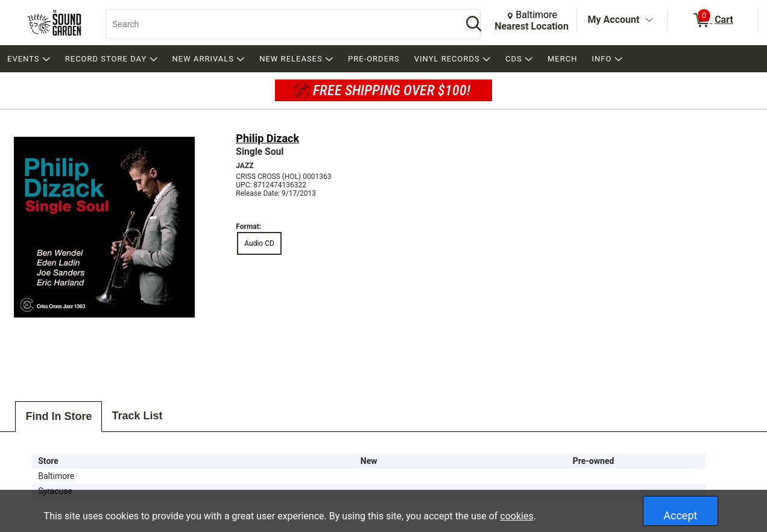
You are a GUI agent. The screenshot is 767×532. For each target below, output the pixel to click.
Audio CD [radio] (259, 243)
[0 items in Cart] (712, 20)
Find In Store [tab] (58, 416)
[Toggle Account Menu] (649, 20)
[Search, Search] (278, 24)
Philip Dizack (267, 138)
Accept (680, 515)
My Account (614, 20)
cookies (516, 516)
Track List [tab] (137, 416)
